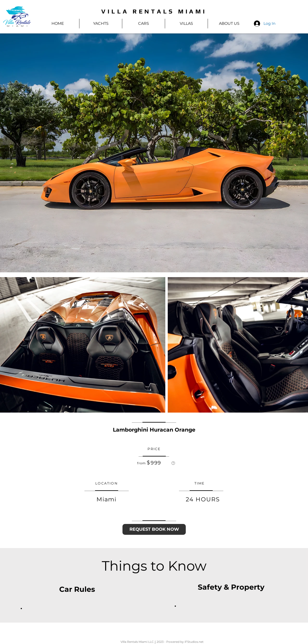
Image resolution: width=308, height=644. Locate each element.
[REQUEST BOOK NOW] (154, 529)
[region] (173, 463)
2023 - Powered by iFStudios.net (180, 642)
